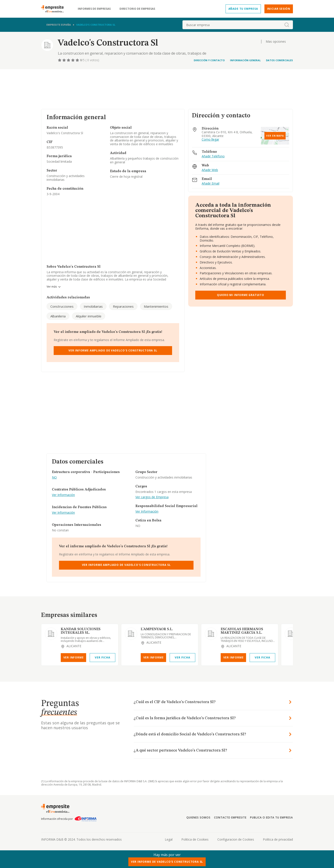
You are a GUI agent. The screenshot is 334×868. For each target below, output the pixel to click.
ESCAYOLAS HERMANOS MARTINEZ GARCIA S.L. (242, 631)
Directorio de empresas (137, 9)
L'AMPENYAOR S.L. (157, 629)
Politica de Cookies (195, 839)
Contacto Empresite (230, 817)
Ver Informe (74, 657)
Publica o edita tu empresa (271, 817)
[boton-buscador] (287, 25)
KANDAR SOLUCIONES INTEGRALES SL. (81, 631)
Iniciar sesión (279, 9)
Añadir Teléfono (213, 156)
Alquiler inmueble (89, 316)
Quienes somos (198, 817)
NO (54, 478)
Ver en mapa (275, 136)
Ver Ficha (102, 657)
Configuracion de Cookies (236, 839)
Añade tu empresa (243, 9)
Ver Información (63, 495)
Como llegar (210, 140)
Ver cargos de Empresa (152, 497)
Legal (169, 839)
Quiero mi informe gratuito (241, 295)
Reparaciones (123, 306)
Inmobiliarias (93, 306)
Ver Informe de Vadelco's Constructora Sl (167, 862)
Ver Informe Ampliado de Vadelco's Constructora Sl (113, 350)
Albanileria (58, 316)
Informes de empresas (94, 9)
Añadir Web (210, 170)
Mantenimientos (156, 306)
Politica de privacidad (278, 839)
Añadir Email (211, 184)
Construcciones (62, 306)
